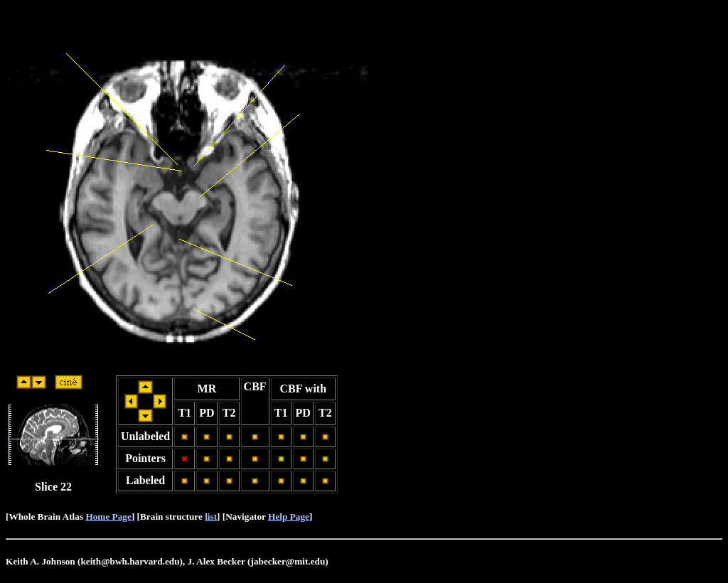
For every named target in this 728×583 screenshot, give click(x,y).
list (211, 517)
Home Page (108, 517)
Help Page (289, 517)
